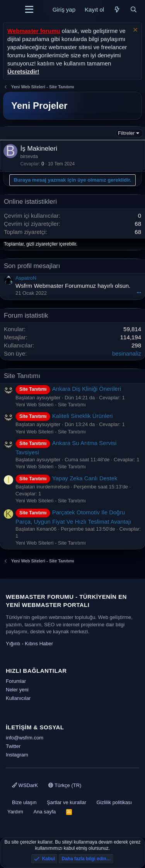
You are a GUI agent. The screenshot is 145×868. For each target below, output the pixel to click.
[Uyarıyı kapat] (134, 31)
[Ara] (134, 9)
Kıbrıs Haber (39, 644)
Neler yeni (17, 690)
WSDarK (25, 785)
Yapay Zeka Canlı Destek (67, 478)
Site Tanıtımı (22, 376)
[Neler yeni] (117, 9)
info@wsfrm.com (25, 738)
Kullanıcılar (18, 698)
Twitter (13, 746)
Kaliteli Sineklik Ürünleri (64, 416)
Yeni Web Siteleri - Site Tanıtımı (51, 405)
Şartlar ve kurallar (67, 802)
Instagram (17, 755)
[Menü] (29, 10)
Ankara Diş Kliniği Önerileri (68, 389)
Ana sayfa (44, 812)
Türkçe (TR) (65, 785)
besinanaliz (127, 353)
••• (139, 292)
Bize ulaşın (24, 802)
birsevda (29, 156)
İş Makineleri (39, 149)
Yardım (15, 812)
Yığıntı (13, 644)
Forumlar (16, 681)
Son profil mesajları (32, 266)
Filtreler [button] (126, 133)
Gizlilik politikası (114, 802)
